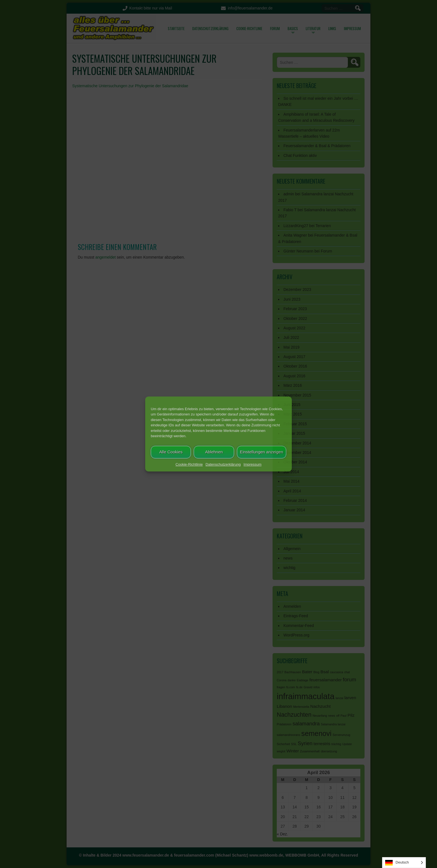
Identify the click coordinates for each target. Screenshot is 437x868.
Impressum (253, 464)
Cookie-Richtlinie (189, 464)
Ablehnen (214, 452)
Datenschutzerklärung (223, 464)
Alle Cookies (171, 452)
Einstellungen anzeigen (262, 452)
